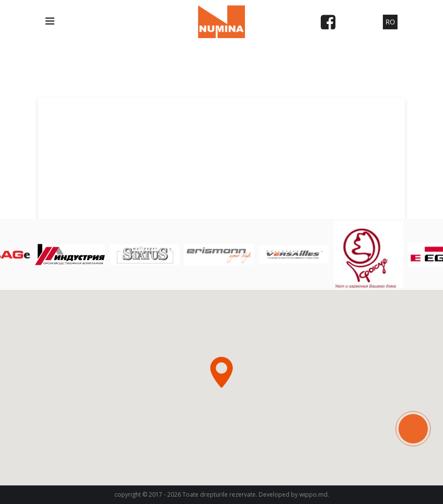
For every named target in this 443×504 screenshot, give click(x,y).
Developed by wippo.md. (294, 494)
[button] (221, 372)
